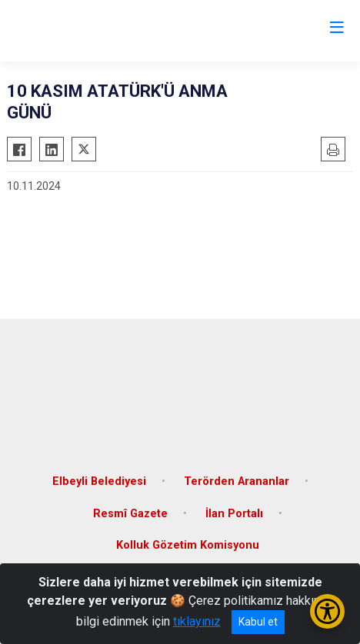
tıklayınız (197, 621)
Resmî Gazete (130, 514)
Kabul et (258, 622)
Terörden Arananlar (237, 481)
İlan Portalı (234, 514)
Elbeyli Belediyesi (99, 481)
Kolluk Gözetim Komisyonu (188, 545)
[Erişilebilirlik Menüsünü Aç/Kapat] (327, 611)
